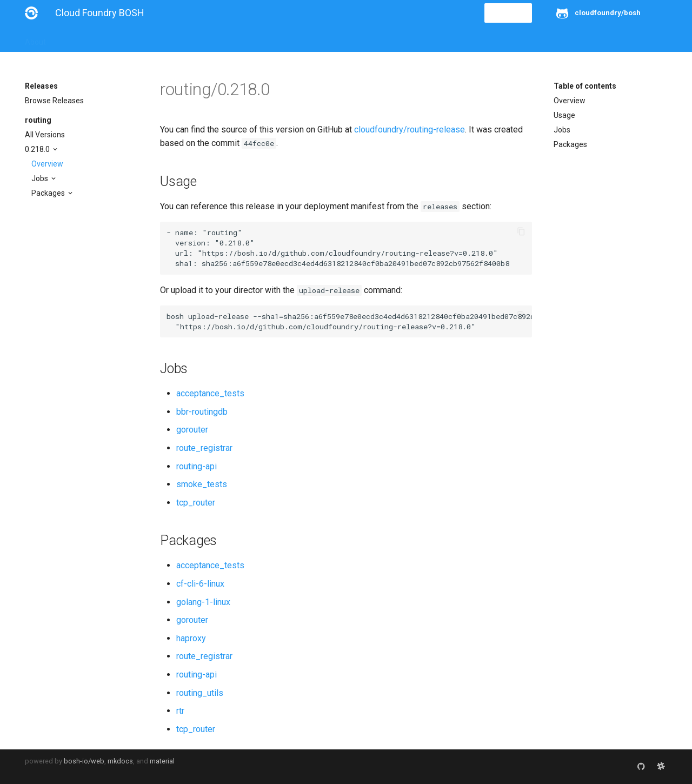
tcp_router (196, 503)
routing (38, 120)
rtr (180, 711)
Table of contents (585, 86)
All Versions (45, 135)
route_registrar (204, 448)
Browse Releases (54, 101)
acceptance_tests (210, 393)
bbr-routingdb (202, 412)
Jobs (41, 178)
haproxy (191, 638)
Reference (167, 39)
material (162, 761)
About (35, 39)
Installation (79, 39)
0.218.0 (38, 149)
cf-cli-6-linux (200, 584)
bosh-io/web (84, 761)
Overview (47, 164)
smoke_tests (202, 484)
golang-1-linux (203, 602)
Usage (564, 115)
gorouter (192, 430)
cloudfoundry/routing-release (410, 129)
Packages (49, 193)
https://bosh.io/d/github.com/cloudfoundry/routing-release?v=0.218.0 (348, 253)
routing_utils (200, 693)
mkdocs (120, 761)
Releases (263, 39)
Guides (123, 39)
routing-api (197, 466)
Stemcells (216, 39)
